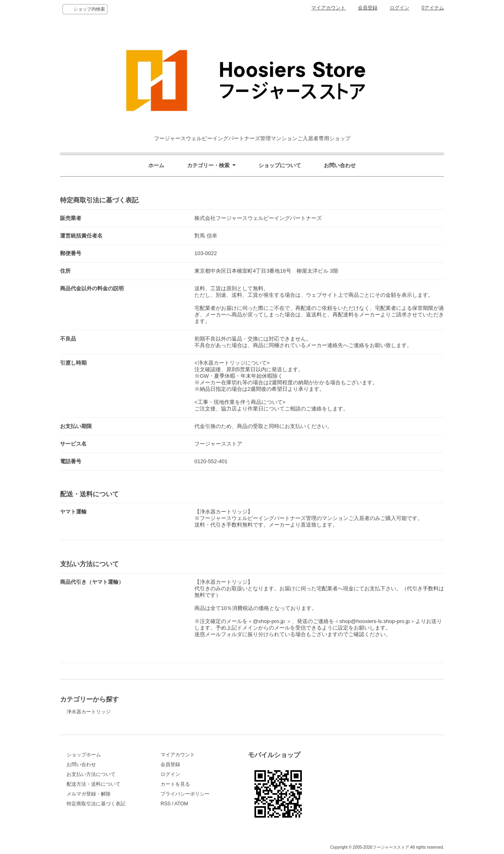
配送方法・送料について (94, 784)
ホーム (156, 165)
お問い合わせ (340, 165)
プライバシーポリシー (185, 794)
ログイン (399, 8)
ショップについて (280, 165)
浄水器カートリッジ (89, 712)
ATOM (181, 804)
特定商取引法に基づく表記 (96, 804)
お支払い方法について (91, 774)
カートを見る (175, 784)
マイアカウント (328, 8)
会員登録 (368, 8)
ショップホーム (84, 755)
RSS (166, 804)
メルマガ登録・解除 (89, 794)
